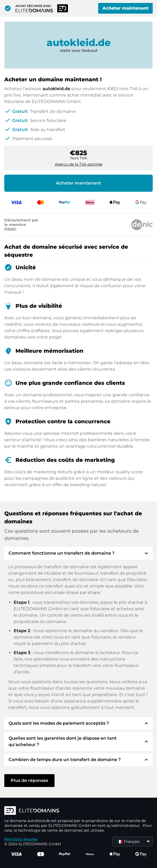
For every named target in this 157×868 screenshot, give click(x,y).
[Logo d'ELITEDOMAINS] (78, 811)
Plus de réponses (29, 780)
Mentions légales (21, 839)
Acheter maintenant (125, 8)
